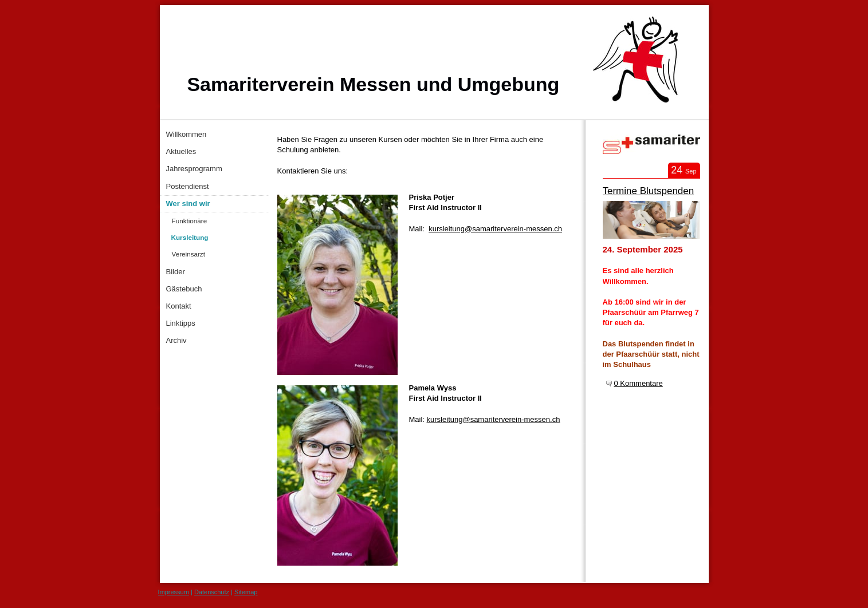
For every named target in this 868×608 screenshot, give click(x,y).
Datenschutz (212, 592)
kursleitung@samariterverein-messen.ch (495, 229)
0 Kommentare (639, 383)
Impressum (174, 592)
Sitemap (246, 592)
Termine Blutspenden (649, 191)
